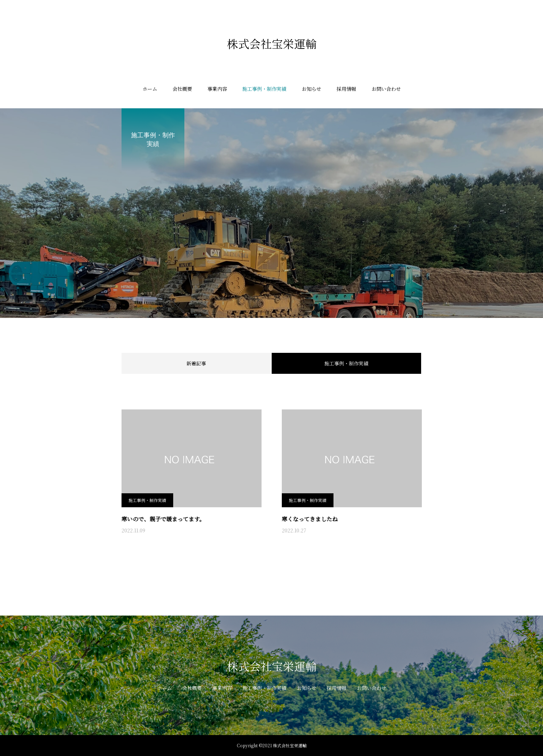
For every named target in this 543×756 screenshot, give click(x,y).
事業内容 (217, 89)
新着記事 (196, 363)
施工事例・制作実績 (264, 89)
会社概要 (182, 89)
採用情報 (346, 89)
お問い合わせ (386, 89)
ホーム (150, 89)
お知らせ (311, 89)
